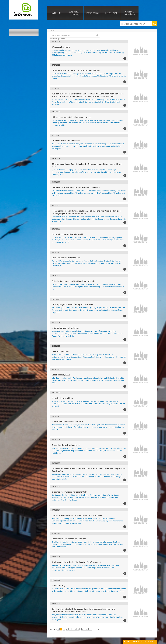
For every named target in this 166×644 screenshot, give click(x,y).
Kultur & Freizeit (111, 13)
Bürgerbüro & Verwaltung (74, 13)
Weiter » (96, 629)
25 (83, 629)
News (53, 30)
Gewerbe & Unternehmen (129, 13)
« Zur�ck (53, 629)
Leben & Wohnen (93, 13)
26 (87, 629)
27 (91, 629)
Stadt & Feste (56, 13)
